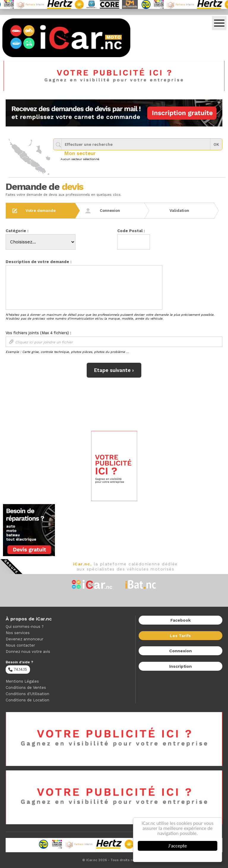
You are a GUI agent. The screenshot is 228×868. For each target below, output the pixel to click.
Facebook (180, 620)
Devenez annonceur (24, 639)
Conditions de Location (27, 700)
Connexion (180, 651)
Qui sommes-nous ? (25, 627)
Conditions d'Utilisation (27, 694)
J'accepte (178, 846)
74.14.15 (18, 670)
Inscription (180, 666)
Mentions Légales (22, 681)
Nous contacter (20, 645)
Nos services (18, 633)
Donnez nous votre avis (28, 652)
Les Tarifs (180, 636)
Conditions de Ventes (26, 688)
